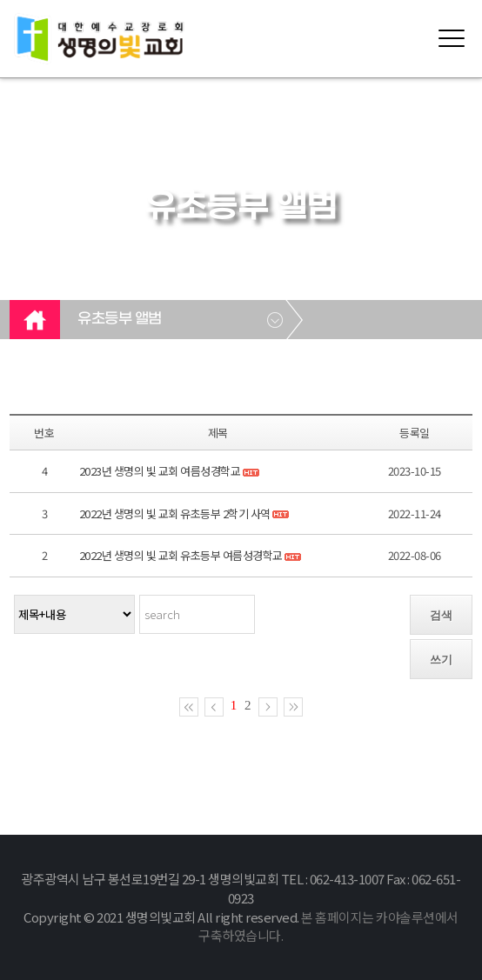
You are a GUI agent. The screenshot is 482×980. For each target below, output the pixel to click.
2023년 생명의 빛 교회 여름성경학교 (160, 471)
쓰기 (441, 660)
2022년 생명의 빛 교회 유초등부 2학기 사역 (175, 513)
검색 (441, 615)
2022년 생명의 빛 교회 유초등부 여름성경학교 (181, 555)
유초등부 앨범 (120, 319)
